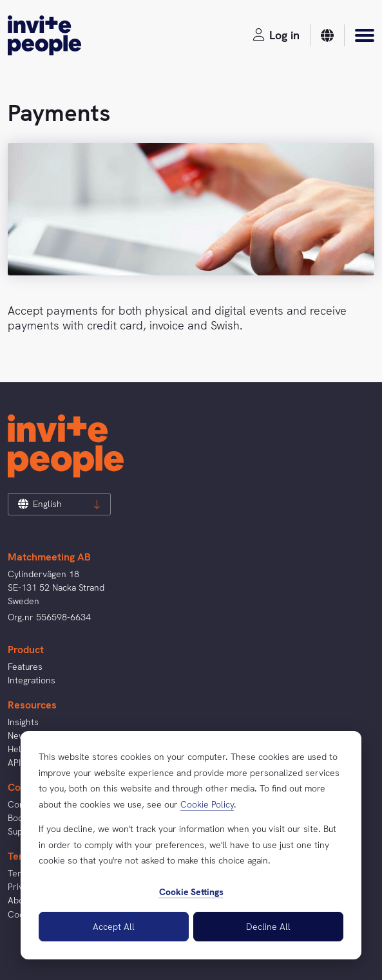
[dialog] (191, 845)
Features (25, 667)
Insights (23, 722)
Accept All (114, 927)
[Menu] (365, 35)
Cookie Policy (207, 804)
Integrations (32, 680)
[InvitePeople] (44, 35)
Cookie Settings (191, 892)
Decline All (268, 927)
